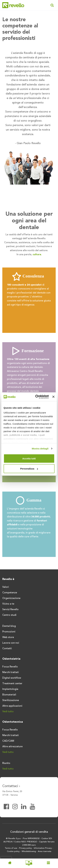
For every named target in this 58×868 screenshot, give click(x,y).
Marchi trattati (11, 672)
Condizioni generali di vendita (29, 832)
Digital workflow (12, 678)
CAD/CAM (8, 741)
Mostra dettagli (40, 449)
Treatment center (12, 684)
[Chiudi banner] (53, 397)
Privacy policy (26, 848)
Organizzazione (11, 598)
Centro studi (9, 615)
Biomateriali (9, 695)
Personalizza (29, 469)
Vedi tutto (8, 712)
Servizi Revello (10, 610)
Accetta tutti (29, 458)
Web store (8, 637)
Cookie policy (13, 851)
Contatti (7, 649)
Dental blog (9, 626)
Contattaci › (11, 786)
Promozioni (9, 632)
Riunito (6, 763)
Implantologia (10, 689)
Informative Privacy (43, 848)
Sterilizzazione (11, 700)
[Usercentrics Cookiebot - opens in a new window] (36, 397)
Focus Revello (10, 667)
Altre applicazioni (12, 706)
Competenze (10, 593)
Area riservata (45, 851)
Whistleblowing (29, 851)
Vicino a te (8, 604)
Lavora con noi (11, 643)
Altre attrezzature (12, 747)
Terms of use (11, 848)
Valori (6, 587)
